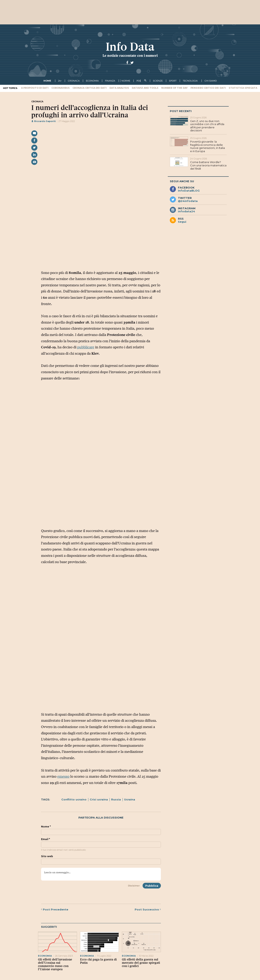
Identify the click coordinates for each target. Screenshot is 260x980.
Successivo (148, 909)
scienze (158, 81)
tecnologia (190, 81)
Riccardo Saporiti (44, 121)
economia (92, 81)
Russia (116, 799)
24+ (60, 81)
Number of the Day (174, 88)
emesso (63, 776)
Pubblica (152, 886)
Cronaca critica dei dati (90, 88)
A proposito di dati (35, 88)
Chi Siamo (211, 81)
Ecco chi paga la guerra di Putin (98, 961)
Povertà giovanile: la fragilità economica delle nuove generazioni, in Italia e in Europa (207, 146)
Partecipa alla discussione (101, 818)
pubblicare (86, 347)
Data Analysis (119, 88)
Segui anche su (182, 181)
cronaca (74, 81)
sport (173, 81)
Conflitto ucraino (74, 799)
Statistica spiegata (243, 88)
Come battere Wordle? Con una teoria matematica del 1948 (208, 165)
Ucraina (130, 799)
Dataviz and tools (145, 88)
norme (126, 81)
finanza (110, 81)
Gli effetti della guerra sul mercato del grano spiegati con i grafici (141, 963)
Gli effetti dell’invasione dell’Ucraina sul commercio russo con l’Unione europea (55, 964)
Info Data (130, 47)
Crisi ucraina (99, 799)
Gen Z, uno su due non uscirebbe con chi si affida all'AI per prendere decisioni (207, 126)
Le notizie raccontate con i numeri (130, 56)
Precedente (55, 909)
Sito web (47, 856)
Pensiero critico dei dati (208, 88)
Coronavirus (61, 88)
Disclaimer (134, 886)
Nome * (46, 827)
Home (47, 81)
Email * (45, 839)
